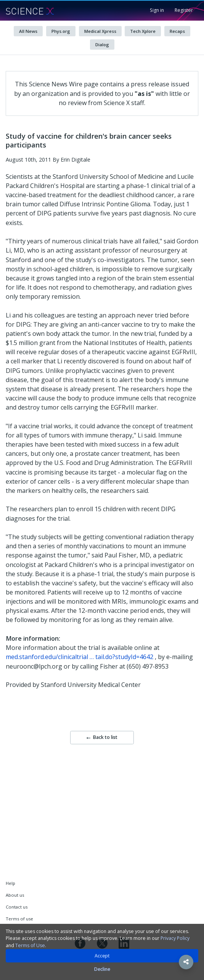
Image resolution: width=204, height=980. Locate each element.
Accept (102, 956)
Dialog (102, 45)
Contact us (17, 907)
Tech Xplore (143, 31)
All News (28, 31)
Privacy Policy (175, 938)
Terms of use (19, 919)
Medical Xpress (100, 31)
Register (184, 10)
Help (10, 883)
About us (15, 895)
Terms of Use (30, 945)
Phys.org (61, 31)
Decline (102, 969)
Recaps (177, 31)
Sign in (157, 10)
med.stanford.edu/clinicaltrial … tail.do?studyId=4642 (80, 657)
